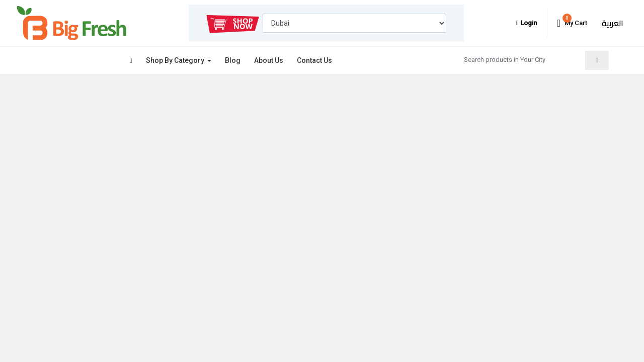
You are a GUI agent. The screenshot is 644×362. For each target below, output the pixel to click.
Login (527, 23)
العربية (613, 23)
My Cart (572, 21)
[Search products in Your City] (521, 60)
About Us (269, 60)
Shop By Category (176, 60)
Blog (233, 60)
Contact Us (314, 60)
